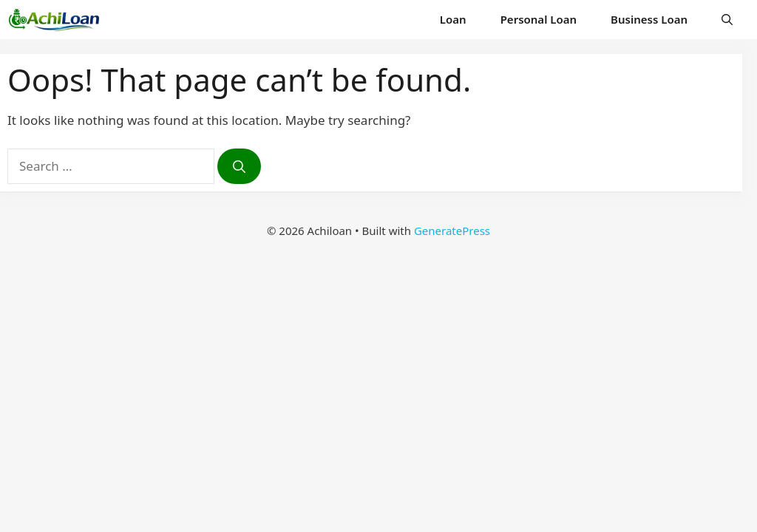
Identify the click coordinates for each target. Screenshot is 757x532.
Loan (453, 19)
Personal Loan (539, 19)
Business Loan (649, 19)
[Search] (239, 166)
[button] (727, 20)
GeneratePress (452, 231)
